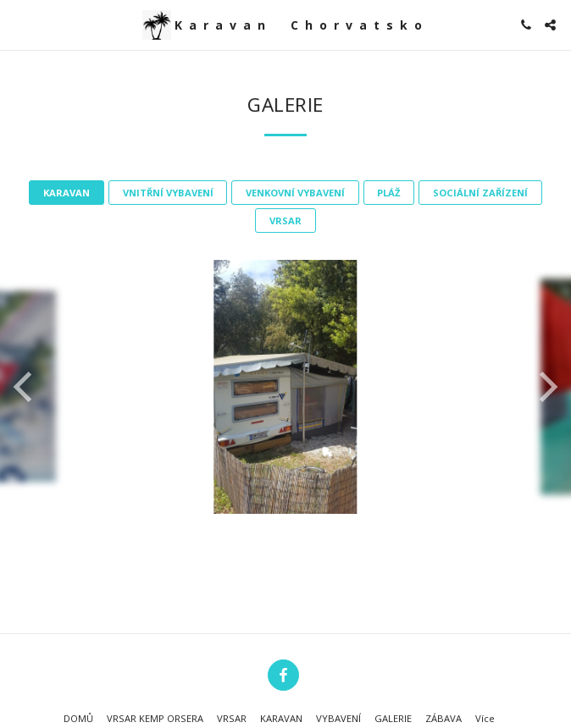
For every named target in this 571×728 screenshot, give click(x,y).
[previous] (25, 387)
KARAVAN (67, 193)
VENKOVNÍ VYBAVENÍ (295, 193)
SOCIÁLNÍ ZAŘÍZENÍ (480, 193)
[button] (19, 24)
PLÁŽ (388, 193)
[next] (546, 387)
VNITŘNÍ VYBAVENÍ (168, 193)
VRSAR (285, 221)
